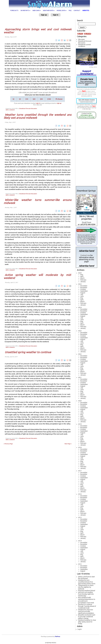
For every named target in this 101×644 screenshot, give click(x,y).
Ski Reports (25, 10)
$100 (49, 99)
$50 (41, 99)
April (82, 276)
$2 (14, 99)
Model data (62, 10)
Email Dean (87, 222)
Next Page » (68, 444)
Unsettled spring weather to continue (28, 352)
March (82, 278)
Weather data (49, 10)
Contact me (85, 114)
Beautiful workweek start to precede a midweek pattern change (87, 617)
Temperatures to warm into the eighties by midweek (86, 587)
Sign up (44, 15)
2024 (80, 307)
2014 (80, 541)
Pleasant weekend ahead (87, 591)
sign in (38, 103)
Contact (77, 10)
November (84, 288)
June (82, 296)
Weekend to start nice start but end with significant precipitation (86, 611)
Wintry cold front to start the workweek (86, 578)
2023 (80, 331)
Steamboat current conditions (84, 45)
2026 (80, 273)
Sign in (56, 15)
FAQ (70, 10)
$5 (20, 99)
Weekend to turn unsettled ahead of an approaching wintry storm (87, 582)
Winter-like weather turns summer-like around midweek (38, 201)
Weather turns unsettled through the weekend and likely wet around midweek (38, 116)
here (84, 91)
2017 (80, 471)
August (83, 293)
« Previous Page (8, 444)
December (84, 286)
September (84, 291)
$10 (27, 99)
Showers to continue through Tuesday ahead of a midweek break (87, 606)
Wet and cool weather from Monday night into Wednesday (86, 594)
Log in (80, 629)
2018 (80, 447)
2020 (80, 401)
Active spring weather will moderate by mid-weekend (38, 276)
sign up (59, 103)
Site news (81, 39)
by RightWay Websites (50, 643)
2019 (80, 424)
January (83, 282)
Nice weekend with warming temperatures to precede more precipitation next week (87, 600)
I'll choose (59, 99)
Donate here (87, 82)
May (82, 275)
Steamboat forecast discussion (28, 109)
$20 (34, 99)
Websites (86, 10)
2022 (80, 354)
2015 (80, 517)
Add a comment (10, 110)
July (82, 295)
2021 (80, 377)
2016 (80, 494)
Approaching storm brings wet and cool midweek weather (38, 31)
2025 (80, 284)
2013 (80, 564)
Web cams (37, 10)
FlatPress (57, 637)
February (83, 280)
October (83, 289)
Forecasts (14, 10)
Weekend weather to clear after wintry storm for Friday (87, 622)
